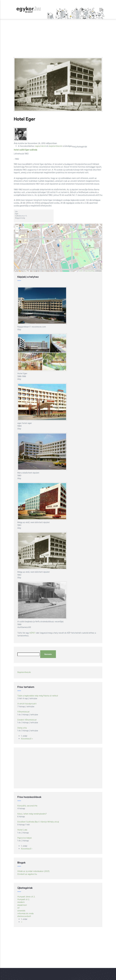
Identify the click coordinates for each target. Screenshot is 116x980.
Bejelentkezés (24, 672)
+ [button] (17, 227)
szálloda (33, 150)
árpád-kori (22, 905)
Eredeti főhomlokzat (27, 720)
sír (18, 908)
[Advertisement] (58, 37)
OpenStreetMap (90, 271)
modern (21, 902)
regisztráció (40, 146)
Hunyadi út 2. (24, 900)
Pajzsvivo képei (25, 838)
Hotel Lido (22, 830)
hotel (16, 150)
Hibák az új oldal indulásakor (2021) (33, 871)
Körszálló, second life (27, 806)
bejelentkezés (56, 146)
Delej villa (22, 728)
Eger (27, 150)
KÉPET (32, 633)
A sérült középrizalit (27, 704)
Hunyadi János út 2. (26, 897)
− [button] (17, 231)
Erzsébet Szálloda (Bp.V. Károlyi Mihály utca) (38, 822)
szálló (22, 150)
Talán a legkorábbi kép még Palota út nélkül (38, 696)
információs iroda (25, 914)
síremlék (21, 911)
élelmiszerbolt (24, 916)
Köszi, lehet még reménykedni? (32, 814)
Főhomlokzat (23, 712)
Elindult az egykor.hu (27, 874)
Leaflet (81, 271)
